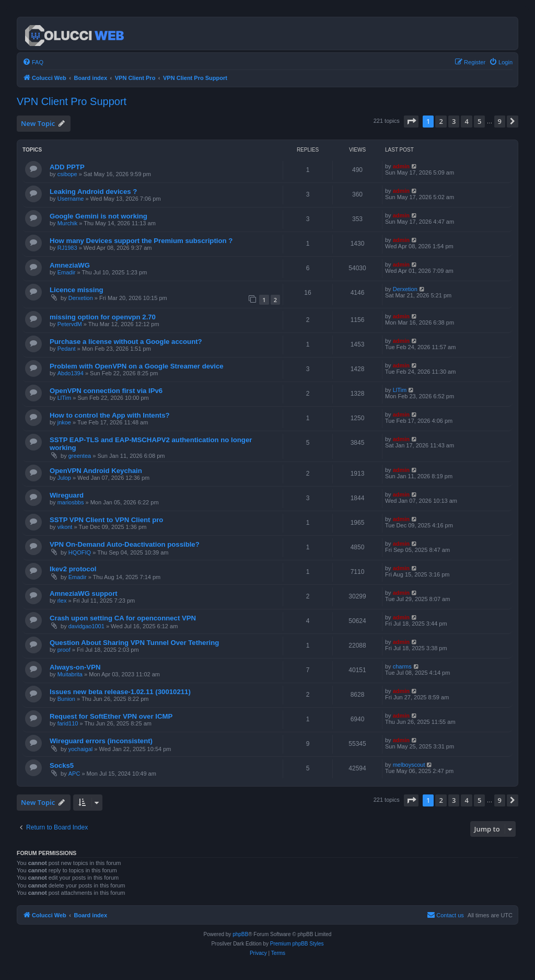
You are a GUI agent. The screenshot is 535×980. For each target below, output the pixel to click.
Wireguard (67, 495)
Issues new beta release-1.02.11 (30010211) (120, 692)
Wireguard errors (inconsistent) (101, 741)
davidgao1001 (86, 626)
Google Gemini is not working (98, 216)
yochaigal (80, 749)
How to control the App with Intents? (110, 415)
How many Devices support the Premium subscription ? (141, 241)
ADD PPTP (67, 167)
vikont (65, 527)
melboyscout (409, 765)
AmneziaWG (70, 265)
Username (71, 199)
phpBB (240, 934)
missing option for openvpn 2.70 (103, 317)
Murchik (68, 223)
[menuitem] (33, 62)
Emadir (67, 272)
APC (74, 774)
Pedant (67, 349)
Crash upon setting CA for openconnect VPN (123, 618)
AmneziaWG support (84, 593)
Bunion (66, 699)
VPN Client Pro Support (72, 101)
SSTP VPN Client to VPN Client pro (106, 520)
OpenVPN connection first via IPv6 (106, 391)
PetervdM (70, 324)
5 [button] (479, 121)
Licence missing (77, 290)
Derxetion (81, 298)
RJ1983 (67, 248)
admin (401, 166)
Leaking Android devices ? (93, 192)
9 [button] (500, 121)
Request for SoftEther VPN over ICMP (111, 716)
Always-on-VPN (75, 667)
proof (64, 650)
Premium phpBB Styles (297, 944)
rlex (62, 601)
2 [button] (441, 121)
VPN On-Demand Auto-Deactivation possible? (125, 544)
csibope (67, 174)
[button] (411, 121)
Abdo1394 (71, 373)
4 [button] (466, 121)
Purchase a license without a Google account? (126, 342)
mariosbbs (71, 502)
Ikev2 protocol (73, 569)
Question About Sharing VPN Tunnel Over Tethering (134, 643)
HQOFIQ (80, 552)
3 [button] (454, 121)
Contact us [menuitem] (445, 915)
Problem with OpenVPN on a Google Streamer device (137, 366)
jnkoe (64, 422)
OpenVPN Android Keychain (96, 471)
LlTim (64, 398)
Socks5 (62, 765)
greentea (80, 456)
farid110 (68, 723)
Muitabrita (70, 674)
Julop (64, 478)
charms (402, 666)
